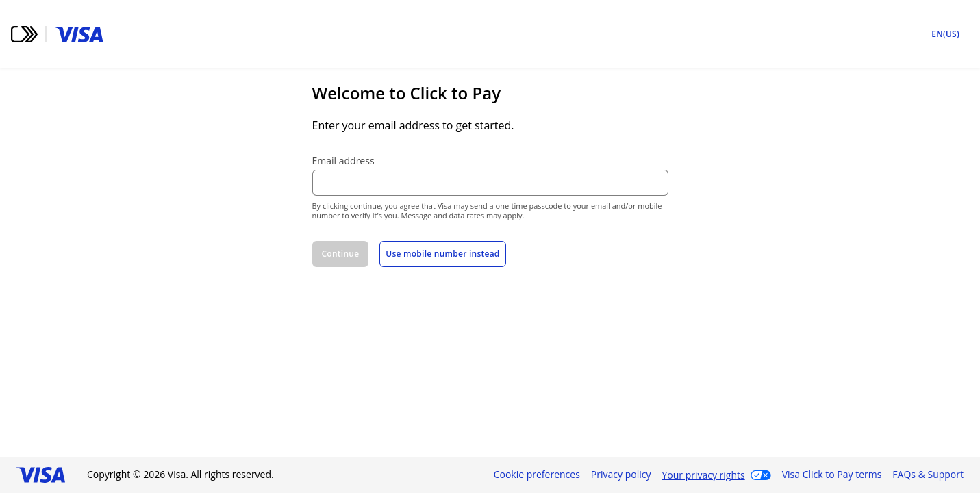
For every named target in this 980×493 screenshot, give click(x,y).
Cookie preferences (537, 474)
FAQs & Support (928, 474)
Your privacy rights (703, 475)
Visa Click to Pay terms (832, 474)
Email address (343, 161)
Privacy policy (621, 474)
